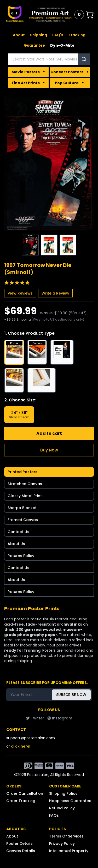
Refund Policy (62, 808)
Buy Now (49, 450)
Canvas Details (21, 851)
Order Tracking (21, 801)
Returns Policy (21, 556)
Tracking (77, 35)
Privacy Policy (62, 843)
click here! (21, 746)
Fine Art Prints (28, 83)
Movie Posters (28, 72)
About (19, 35)
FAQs (54, 815)
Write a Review (55, 293)
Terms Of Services (66, 836)
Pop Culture (70, 83)
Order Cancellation (25, 793)
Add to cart (49, 433)
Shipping (39, 35)
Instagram (60, 718)
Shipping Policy (63, 793)
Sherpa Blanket (22, 508)
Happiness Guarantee (70, 801)
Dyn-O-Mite (62, 45)
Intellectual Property (69, 851)
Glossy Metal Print (25, 496)
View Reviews (20, 293)
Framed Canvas (23, 520)
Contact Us (18, 532)
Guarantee (34, 45)
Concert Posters (70, 72)
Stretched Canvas (25, 484)
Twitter (35, 718)
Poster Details (19, 843)
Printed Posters (22, 472)
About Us (16, 544)
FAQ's (58, 35)
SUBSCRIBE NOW (71, 695)
